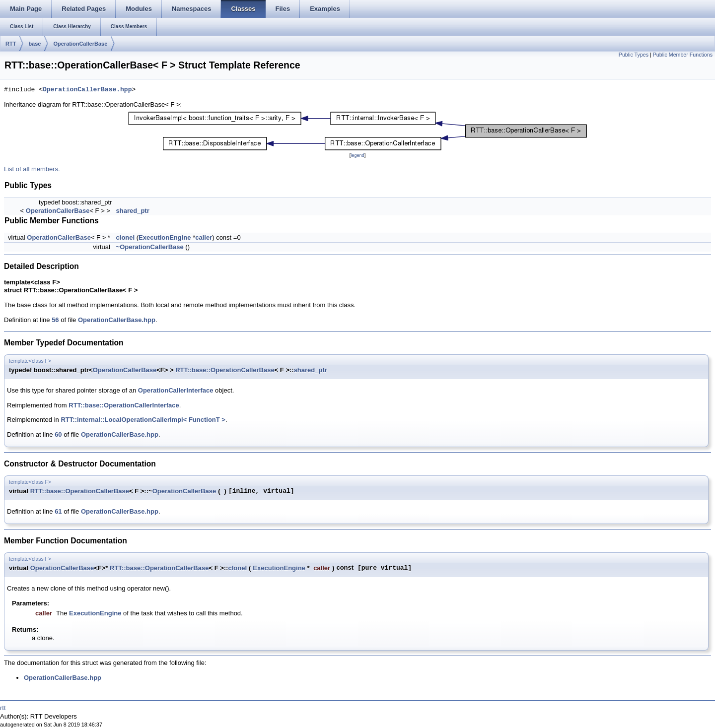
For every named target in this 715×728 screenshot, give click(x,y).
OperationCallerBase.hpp (87, 90)
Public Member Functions (683, 55)
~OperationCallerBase (150, 247)
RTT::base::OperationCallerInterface (124, 405)
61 (58, 511)
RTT (11, 44)
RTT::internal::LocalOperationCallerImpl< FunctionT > (143, 420)
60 (58, 434)
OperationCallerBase (80, 44)
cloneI (126, 237)
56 (55, 320)
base (35, 44)
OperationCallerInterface (176, 390)
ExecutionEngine (165, 237)
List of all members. (32, 169)
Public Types (634, 55)
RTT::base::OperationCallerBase (225, 370)
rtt (3, 708)
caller (204, 237)
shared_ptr (133, 211)
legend (357, 155)
